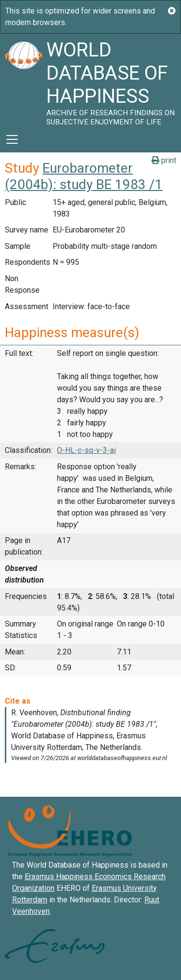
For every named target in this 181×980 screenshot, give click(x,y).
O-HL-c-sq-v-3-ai (86, 450)
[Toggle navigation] (12, 139)
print (164, 160)
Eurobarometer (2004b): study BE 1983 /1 (84, 176)
